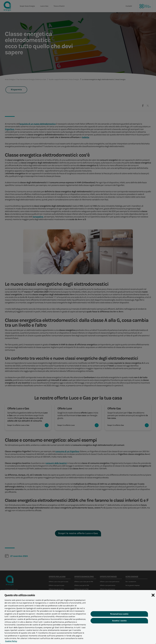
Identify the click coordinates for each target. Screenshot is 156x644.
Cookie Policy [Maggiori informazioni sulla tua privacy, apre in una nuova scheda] (10, 642)
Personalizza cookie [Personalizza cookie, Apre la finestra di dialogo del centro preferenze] (119, 615)
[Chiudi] (153, 597)
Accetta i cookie (119, 622)
